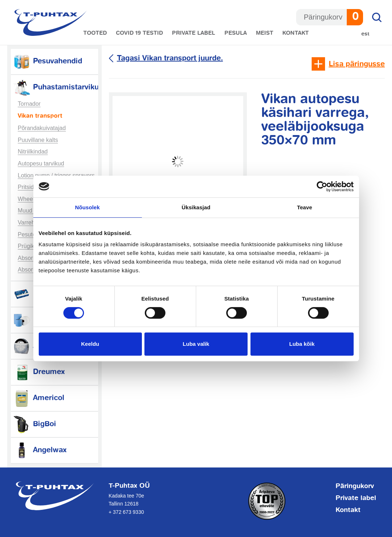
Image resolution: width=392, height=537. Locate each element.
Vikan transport (40, 116)
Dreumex (39, 372)
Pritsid (26, 187)
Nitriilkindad (33, 152)
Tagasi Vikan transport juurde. (170, 58)
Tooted (95, 33)
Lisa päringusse (357, 64)
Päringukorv (355, 486)
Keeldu (90, 344)
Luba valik (196, 344)
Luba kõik (302, 344)
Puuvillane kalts (38, 140)
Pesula (236, 33)
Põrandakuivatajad (42, 128)
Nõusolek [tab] (87, 207)
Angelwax (40, 450)
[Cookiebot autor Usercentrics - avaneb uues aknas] (322, 186)
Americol (39, 398)
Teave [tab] (305, 207)
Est (365, 34)
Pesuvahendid (47, 61)
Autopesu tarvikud (41, 163)
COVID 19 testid (139, 33)
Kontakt (296, 33)
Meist (265, 33)
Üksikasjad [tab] (196, 207)
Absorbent (31, 258)
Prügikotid (31, 246)
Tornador (29, 104)
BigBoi (34, 424)
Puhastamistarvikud (58, 87)
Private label (193, 33)
